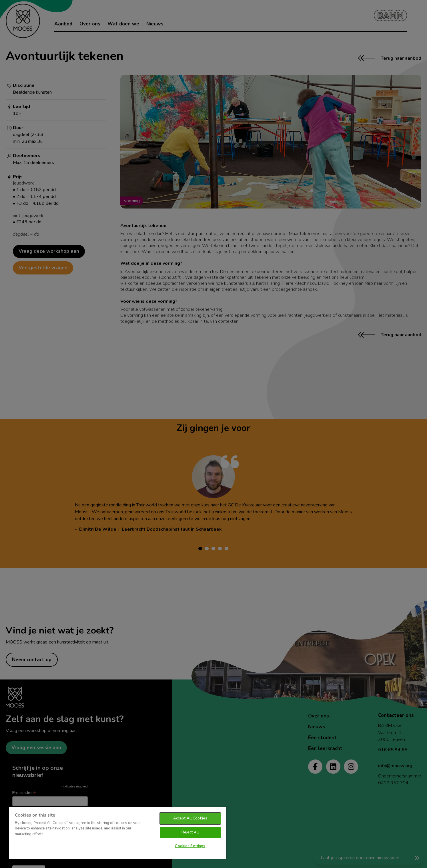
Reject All (190, 832)
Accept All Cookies (190, 818)
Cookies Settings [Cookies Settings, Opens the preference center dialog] (190, 846)
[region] (118, 833)
